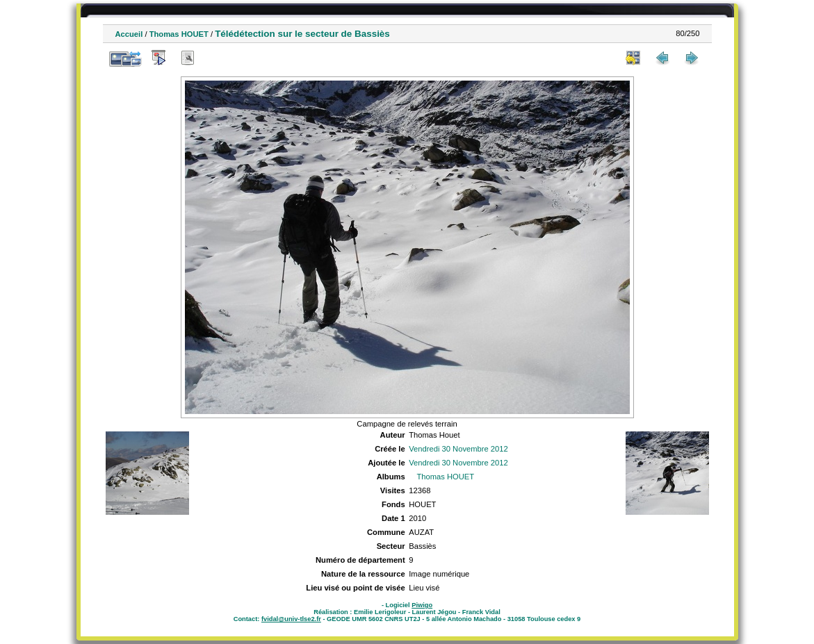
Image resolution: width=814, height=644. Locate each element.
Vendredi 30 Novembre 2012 (458, 449)
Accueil (129, 34)
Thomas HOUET (179, 34)
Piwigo (422, 605)
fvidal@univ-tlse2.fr (291, 619)
